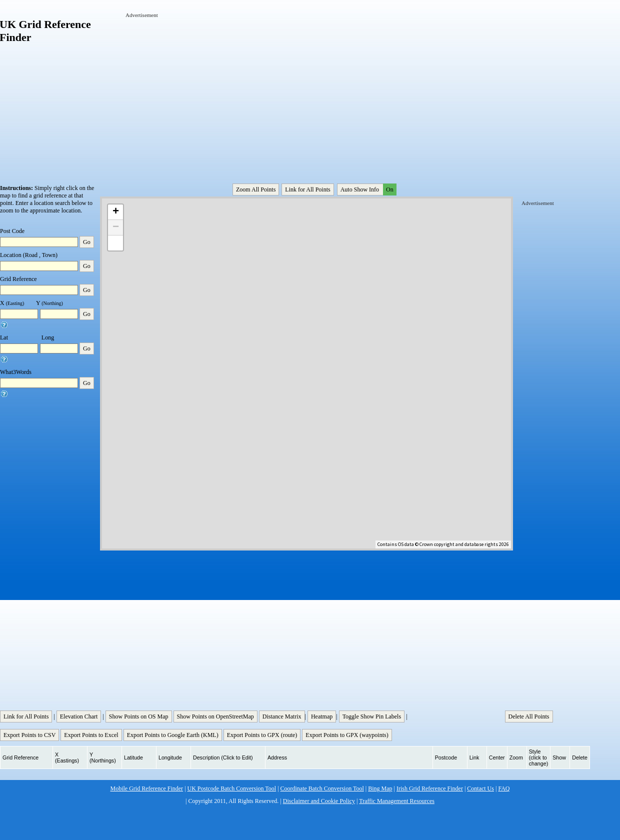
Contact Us (480, 788)
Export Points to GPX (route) (262, 735)
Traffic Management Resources (397, 801)
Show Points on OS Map (139, 716)
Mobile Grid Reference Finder (147, 788)
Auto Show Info (367, 189)
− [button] (116, 227)
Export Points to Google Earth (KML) (173, 735)
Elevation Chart (79, 716)
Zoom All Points (256, 189)
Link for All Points (307, 189)
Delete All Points (529, 716)
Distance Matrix (282, 716)
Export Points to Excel (91, 735)
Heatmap (322, 716)
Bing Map (380, 788)
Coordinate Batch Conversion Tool (322, 788)
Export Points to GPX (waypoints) (347, 735)
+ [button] (116, 212)
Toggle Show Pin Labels (372, 716)
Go (87, 242)
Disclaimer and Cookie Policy (319, 801)
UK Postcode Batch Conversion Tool (232, 788)
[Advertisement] (255, 89)
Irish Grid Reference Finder (430, 788)
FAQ (504, 788)
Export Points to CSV (29, 735)
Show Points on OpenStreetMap (215, 716)
